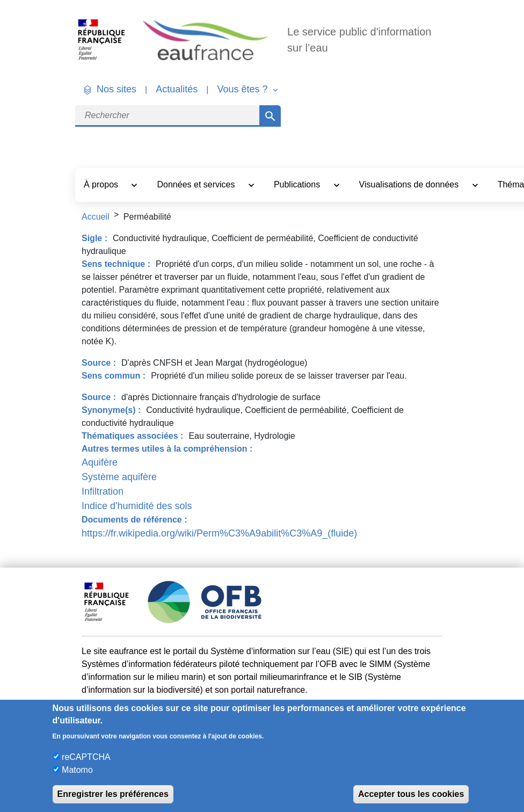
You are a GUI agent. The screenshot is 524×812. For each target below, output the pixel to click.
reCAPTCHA (86, 757)
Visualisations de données (410, 184)
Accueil (96, 217)
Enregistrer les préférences (113, 794)
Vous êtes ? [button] (243, 89)
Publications (298, 184)
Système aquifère (119, 477)
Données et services (197, 184)
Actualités (177, 89)
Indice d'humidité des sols (137, 506)
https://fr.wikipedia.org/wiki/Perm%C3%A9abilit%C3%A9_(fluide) (219, 533)
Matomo (77, 770)
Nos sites (117, 89)
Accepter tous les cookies (411, 794)
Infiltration (103, 491)
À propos (102, 184)
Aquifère (100, 462)
